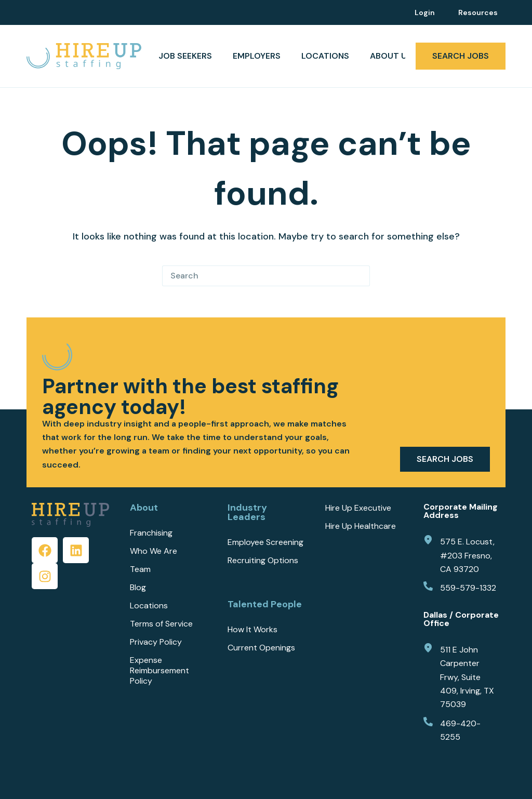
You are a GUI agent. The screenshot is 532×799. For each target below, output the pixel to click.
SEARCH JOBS (461, 56)
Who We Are (154, 551)
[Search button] (360, 276)
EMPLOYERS (257, 56)
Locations (325, 56)
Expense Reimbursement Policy (159, 671)
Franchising (151, 533)
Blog (138, 588)
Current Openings (261, 648)
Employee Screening (265, 542)
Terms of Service (161, 624)
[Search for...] (256, 276)
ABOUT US (398, 56)
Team (140, 569)
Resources (478, 12)
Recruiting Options (263, 561)
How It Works (252, 630)
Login (425, 12)
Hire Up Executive (358, 508)
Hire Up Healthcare (361, 526)
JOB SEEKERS (185, 56)
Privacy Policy (156, 642)
